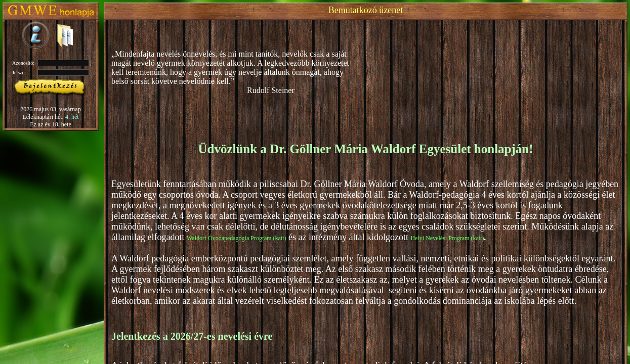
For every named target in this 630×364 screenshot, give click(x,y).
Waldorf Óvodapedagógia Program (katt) (237, 238)
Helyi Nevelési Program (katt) (448, 238)
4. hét (72, 117)
